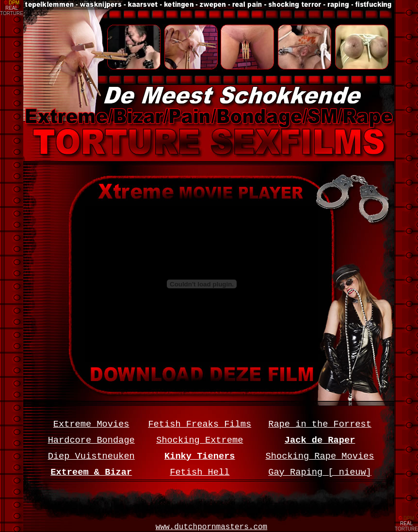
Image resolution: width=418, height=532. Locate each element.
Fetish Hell (200, 472)
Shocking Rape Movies (320, 456)
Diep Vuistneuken (91, 456)
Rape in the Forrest (320, 424)
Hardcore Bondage (91, 440)
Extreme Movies (91, 424)
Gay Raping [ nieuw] (320, 472)
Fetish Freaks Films (200, 424)
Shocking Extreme (200, 440)
